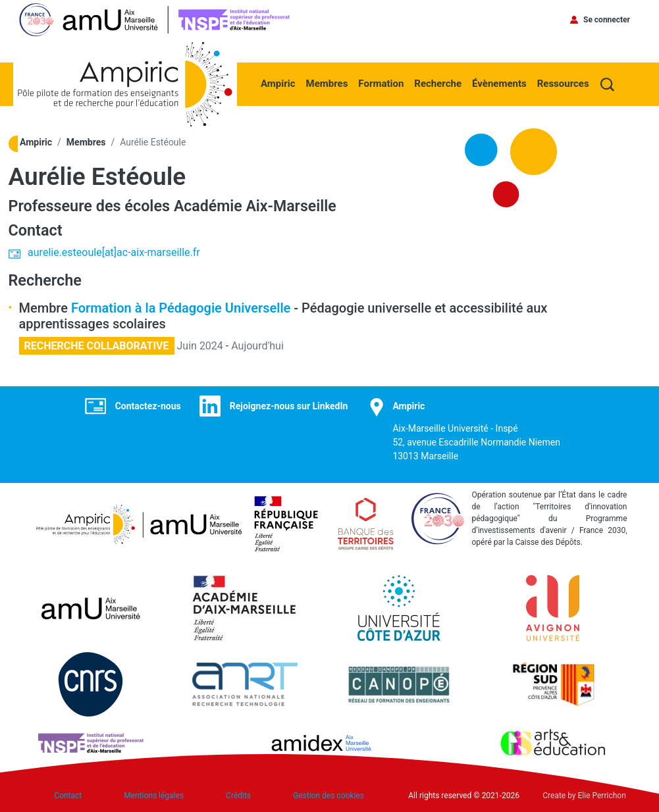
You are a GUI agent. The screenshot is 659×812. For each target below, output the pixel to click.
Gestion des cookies (329, 796)
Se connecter (607, 20)
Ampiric (278, 84)
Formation (381, 84)
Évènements (499, 84)
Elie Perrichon (602, 796)
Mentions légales (154, 796)
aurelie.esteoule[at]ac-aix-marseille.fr (114, 252)
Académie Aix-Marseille (256, 206)
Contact (68, 796)
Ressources (563, 84)
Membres (327, 84)
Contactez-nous (148, 405)
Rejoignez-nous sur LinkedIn (289, 405)
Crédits (238, 796)
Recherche (438, 84)
